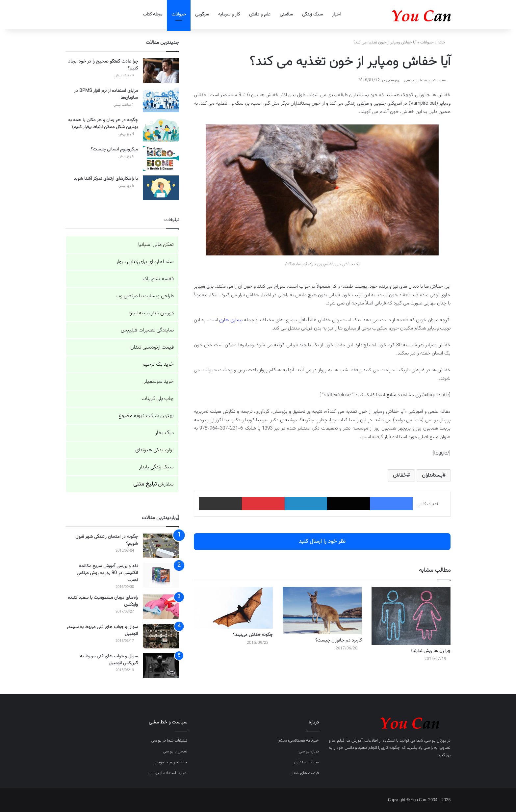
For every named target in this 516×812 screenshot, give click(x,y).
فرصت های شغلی (304, 773)
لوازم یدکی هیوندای (155, 450)
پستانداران (432, 475)
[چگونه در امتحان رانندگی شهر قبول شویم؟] (161, 546)
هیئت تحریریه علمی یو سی (425, 80)
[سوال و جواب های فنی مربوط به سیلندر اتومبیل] (161, 636)
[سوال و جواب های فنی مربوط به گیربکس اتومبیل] (161, 665)
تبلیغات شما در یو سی (169, 741)
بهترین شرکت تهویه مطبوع (146, 416)
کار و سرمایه (229, 14)
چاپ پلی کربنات (158, 399)
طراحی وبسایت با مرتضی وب (145, 296)
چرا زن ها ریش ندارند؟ (431, 651)
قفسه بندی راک (158, 279)
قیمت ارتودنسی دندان (152, 347)
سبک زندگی (312, 14)
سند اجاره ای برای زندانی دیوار (145, 262)
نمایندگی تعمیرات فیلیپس (147, 330)
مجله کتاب (153, 14)
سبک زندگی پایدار (156, 467)
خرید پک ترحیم (158, 365)
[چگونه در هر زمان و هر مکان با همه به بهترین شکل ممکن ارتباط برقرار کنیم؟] (161, 129)
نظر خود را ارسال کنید (322, 541)
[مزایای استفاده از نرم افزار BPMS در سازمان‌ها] (161, 100)
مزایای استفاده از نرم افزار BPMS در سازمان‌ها (106, 94)
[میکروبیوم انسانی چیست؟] (161, 158)
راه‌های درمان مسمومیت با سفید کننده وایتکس (103, 601)
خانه (444, 42)
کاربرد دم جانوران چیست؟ (338, 641)
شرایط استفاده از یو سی (168, 773)
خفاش (400, 475)
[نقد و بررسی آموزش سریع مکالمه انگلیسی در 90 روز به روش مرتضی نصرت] (161, 575)
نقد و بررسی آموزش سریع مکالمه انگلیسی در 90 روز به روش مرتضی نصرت (107, 573)
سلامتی (286, 14)
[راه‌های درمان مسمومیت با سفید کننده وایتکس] (161, 607)
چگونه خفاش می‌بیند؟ (253, 635)
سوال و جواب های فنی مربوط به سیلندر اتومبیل (102, 630)
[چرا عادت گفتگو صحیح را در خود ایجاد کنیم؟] (161, 71)
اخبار (336, 14)
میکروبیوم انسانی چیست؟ (114, 149)
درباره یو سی (309, 751)
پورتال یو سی (436, 741)
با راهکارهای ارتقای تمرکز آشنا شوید (106, 179)
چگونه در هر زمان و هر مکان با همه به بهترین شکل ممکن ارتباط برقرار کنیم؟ (103, 124)
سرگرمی (202, 14)
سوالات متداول (306, 762)
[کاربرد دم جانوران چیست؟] (322, 611)
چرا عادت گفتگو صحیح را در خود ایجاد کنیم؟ (103, 65)
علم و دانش (260, 14)
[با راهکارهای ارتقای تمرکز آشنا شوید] (161, 188)
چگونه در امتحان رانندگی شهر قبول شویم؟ (107, 540)
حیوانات (179, 14)
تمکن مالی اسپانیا (156, 245)
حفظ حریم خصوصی (170, 762)
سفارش (154, 484)
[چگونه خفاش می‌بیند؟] (233, 608)
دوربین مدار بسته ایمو (152, 313)
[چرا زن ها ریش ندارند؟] (411, 616)
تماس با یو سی (175, 751)
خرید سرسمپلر (159, 382)
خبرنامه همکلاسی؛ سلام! (298, 741)
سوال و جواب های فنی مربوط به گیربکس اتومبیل (109, 660)
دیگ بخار (165, 433)
